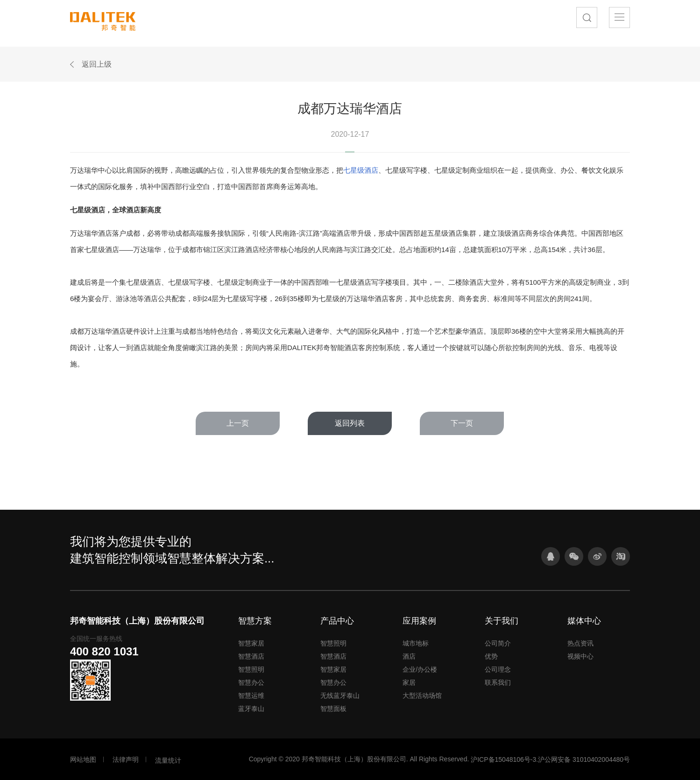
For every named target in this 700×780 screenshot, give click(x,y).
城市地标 (416, 643)
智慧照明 (251, 669)
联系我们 (498, 682)
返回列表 (350, 423)
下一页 (462, 423)
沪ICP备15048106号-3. (504, 759)
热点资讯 (580, 643)
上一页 (238, 423)
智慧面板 (333, 709)
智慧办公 (251, 682)
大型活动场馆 (422, 696)
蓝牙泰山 (251, 709)
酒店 (409, 656)
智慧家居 (251, 643)
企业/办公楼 (420, 669)
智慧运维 (251, 696)
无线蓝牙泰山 (340, 696)
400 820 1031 (104, 651)
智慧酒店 (251, 656)
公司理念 (498, 669)
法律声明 (126, 759)
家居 (409, 682)
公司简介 (498, 643)
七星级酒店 (361, 170)
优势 (491, 656)
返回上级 (97, 64)
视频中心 (580, 656)
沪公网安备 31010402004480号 (584, 759)
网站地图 (83, 759)
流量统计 (168, 760)
